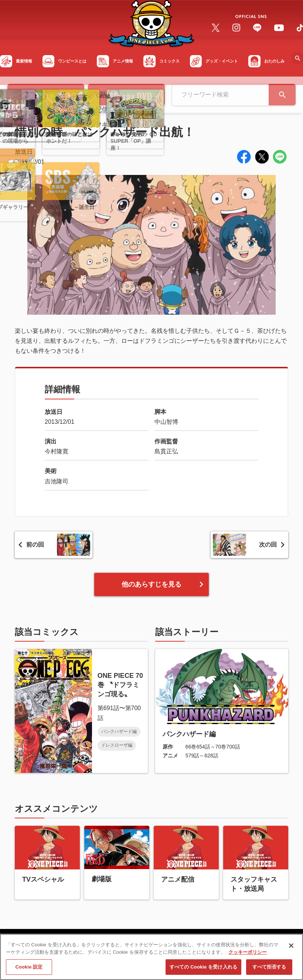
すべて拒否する (269, 970)
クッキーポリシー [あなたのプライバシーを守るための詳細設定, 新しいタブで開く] (248, 955)
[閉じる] (291, 949)
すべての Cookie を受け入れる (203, 970)
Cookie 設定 (29, 970)
